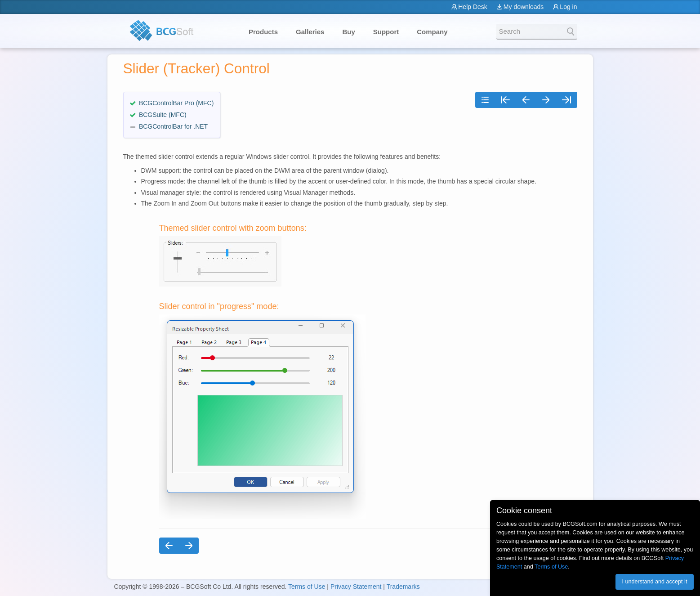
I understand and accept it (654, 582)
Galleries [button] (310, 32)
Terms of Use (307, 587)
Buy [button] (348, 32)
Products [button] (263, 32)
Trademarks (403, 587)
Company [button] (432, 32)
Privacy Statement (356, 587)
